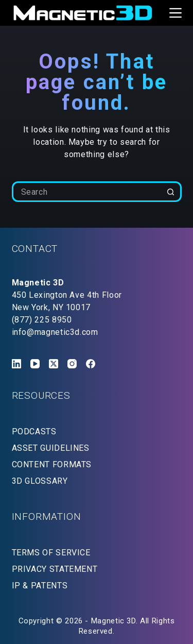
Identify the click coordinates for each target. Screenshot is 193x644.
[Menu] (176, 13)
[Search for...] (86, 192)
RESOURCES (41, 395)
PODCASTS (34, 431)
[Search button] (171, 192)
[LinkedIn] (16, 364)
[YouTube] (35, 364)
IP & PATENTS (40, 586)
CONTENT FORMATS (52, 464)
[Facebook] (91, 364)
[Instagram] (72, 364)
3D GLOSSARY (40, 481)
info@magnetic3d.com (55, 332)
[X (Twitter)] (54, 364)
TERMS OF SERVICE (51, 553)
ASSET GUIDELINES (51, 448)
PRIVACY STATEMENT (55, 569)
